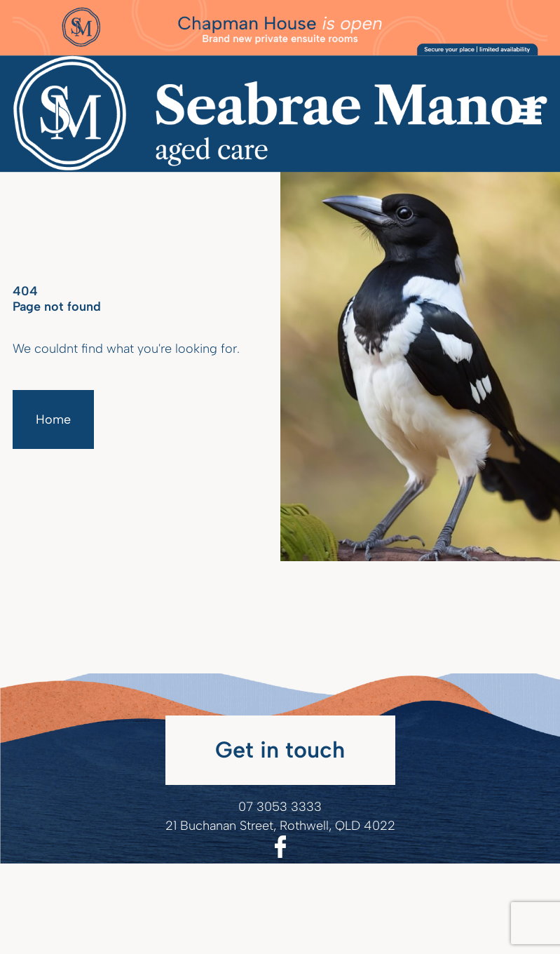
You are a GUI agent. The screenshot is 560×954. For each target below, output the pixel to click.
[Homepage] (280, 114)
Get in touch (280, 750)
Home (53, 419)
